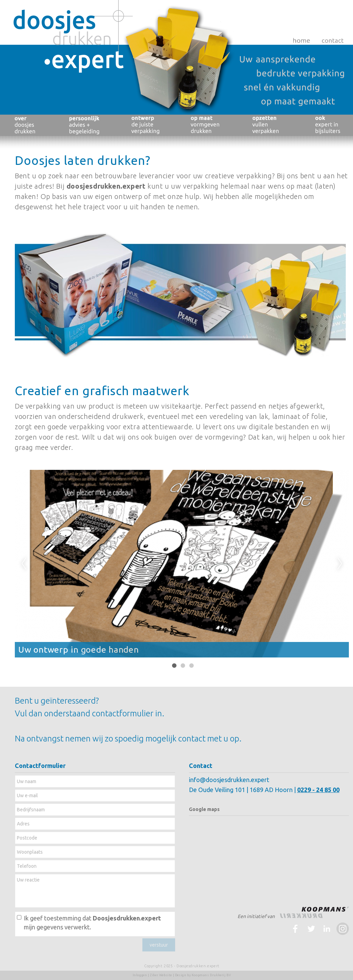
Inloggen (140, 975)
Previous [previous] (24, 564)
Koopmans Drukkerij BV (211, 975)
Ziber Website (161, 975)
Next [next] (340, 564)
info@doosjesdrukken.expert (229, 780)
